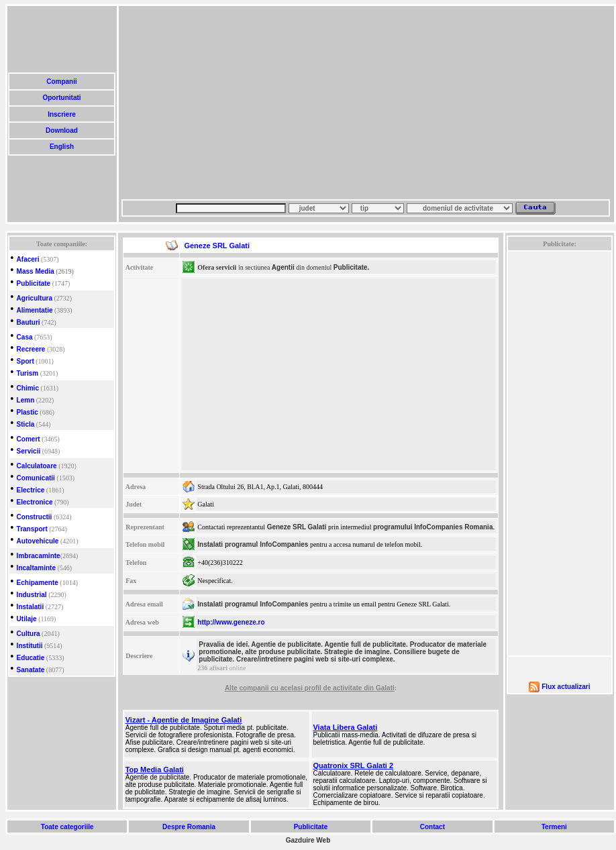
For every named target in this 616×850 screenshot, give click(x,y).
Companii (61, 82)
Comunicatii (36, 478)
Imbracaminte (39, 556)
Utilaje (27, 619)
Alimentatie (35, 310)
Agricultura (35, 298)
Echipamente (38, 583)
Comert (29, 439)
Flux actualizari (566, 687)
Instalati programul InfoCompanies (253, 544)
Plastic (28, 412)
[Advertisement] (318, 103)
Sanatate (31, 670)
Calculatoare (37, 466)
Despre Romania (189, 827)
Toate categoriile (67, 827)
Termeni (554, 827)
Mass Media (36, 271)
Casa (25, 337)
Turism (28, 373)
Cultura (29, 634)
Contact (432, 827)
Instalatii (31, 607)
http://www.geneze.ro (231, 622)
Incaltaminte (36, 568)
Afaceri (28, 259)
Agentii (283, 267)
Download (61, 130)
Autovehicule (38, 541)
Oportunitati (62, 98)
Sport (25, 361)
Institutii (30, 646)
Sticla (26, 424)
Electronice (35, 502)
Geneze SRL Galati (297, 527)
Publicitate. (351, 267)
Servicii (29, 451)
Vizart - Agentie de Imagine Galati (184, 720)
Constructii (35, 517)
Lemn (26, 400)
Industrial (32, 595)
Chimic (28, 388)
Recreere (31, 349)
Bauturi (29, 322)
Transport (32, 529)
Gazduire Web (308, 840)
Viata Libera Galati (345, 727)
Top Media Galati (155, 769)
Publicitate (34, 283)
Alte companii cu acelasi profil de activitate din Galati (310, 688)
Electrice (31, 490)
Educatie (31, 658)
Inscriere (61, 114)
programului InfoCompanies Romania (433, 527)
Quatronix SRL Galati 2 (353, 765)
